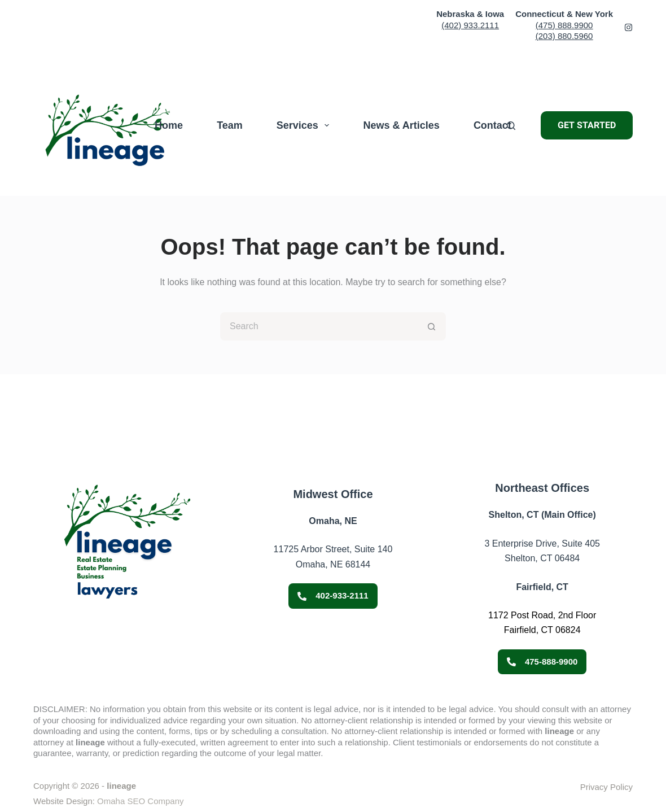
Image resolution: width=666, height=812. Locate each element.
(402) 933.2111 (470, 25)
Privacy (594, 787)
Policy (620, 787)
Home (169, 125)
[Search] (511, 126)
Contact (492, 125)
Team (230, 125)
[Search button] (432, 326)
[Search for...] (319, 326)
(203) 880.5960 (564, 36)
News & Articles (401, 125)
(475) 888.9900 (564, 25)
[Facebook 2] (628, 27)
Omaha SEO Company (140, 801)
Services (305, 125)
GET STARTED (587, 125)
